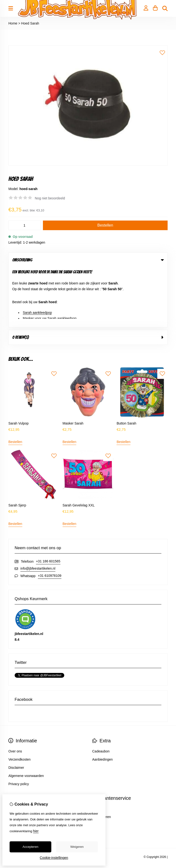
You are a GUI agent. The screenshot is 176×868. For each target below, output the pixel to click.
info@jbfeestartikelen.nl (38, 508)
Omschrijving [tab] (88, 260)
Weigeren (77, 847)
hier (36, 831)
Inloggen (15, 749)
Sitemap (98, 765)
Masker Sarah (73, 363)
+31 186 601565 (48, 501)
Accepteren (30, 847)
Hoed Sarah (30, 23)
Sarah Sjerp (17, 445)
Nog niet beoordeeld (50, 198)
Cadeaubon (101, 691)
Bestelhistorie (18, 757)
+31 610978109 (50, 516)
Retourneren (102, 757)
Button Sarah (126, 363)
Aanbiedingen (103, 699)
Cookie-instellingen (54, 858)
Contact (98, 749)
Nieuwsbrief (17, 773)
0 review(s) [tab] (88, 277)
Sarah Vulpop (18, 363)
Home (13, 23)
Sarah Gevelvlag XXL (79, 445)
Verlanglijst (17, 765)
